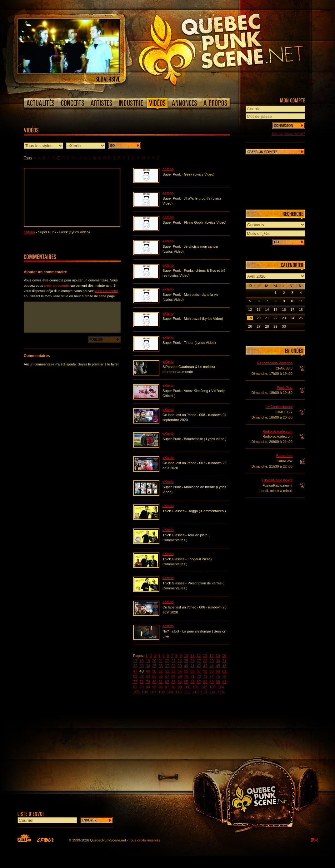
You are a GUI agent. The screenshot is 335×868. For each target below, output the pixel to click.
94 (148, 687)
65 (154, 677)
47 (135, 671)
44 (211, 666)
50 (154, 671)
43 (205, 666)
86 (192, 682)
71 (192, 677)
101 (196, 687)
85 (186, 682)
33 (141, 666)
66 (160, 677)
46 (224, 666)
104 (221, 687)
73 (205, 677)
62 (135, 677)
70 (186, 677)
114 (212, 692)
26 (192, 661)
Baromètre (284, 456)
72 (199, 677)
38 (173, 666)
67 (167, 677)
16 (224, 656)
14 (211, 656)
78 (141, 682)
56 (192, 671)
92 (135, 687)
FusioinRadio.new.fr (277, 480)
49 (148, 671)
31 (224, 661)
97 (167, 687)
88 (205, 682)
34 (148, 666)
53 (173, 671)
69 (180, 677)
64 (148, 677)
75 (218, 677)
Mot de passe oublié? (288, 134)
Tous (28, 158)
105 (136, 692)
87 (199, 682)
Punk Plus (285, 388)
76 (224, 677)
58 (205, 671)
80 (154, 682)
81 (160, 682)
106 (145, 692)
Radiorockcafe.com (277, 431)
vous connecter (106, 291)
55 (186, 671)
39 (180, 666)
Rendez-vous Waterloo (275, 363)
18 (141, 661)
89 (211, 682)
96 (160, 687)
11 (192, 656)
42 (199, 666)
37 (167, 666)
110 (178, 692)
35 (154, 666)
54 (180, 671)
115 (221, 692)
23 (173, 661)
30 (218, 661)
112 (195, 692)
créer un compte (56, 285)
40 (186, 666)
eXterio (29, 232)
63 (141, 677)
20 (154, 661)
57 (199, 671)
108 (162, 692)
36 (160, 666)
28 (205, 661)
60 (218, 671)
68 (173, 677)
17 (135, 661)
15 (218, 656)
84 (180, 682)
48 (141, 671)
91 (224, 682)
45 (218, 666)
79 (148, 682)
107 (153, 692)
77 (135, 682)
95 (154, 687)
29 (211, 661)
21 (160, 661)
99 (180, 687)
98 (173, 687)
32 (135, 666)
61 (224, 671)
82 (167, 682)
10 (186, 656)
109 (170, 692)
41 (192, 666)
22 (167, 661)
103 (212, 687)
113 (204, 692)
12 (199, 656)
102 (204, 687)
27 (199, 661)
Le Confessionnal (279, 407)
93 (141, 687)
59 (211, 671)
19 (148, 661)
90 (218, 682)
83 (173, 682)
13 (205, 656)
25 (186, 661)
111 (187, 692)
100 (187, 687)
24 (180, 661)
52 (167, 671)
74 (211, 677)
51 (160, 671)
